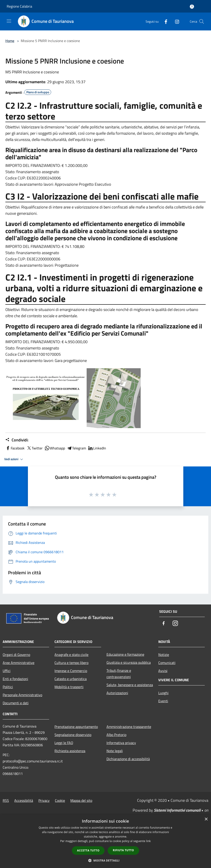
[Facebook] (164, 21)
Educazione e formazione (125, 654)
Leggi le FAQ (64, 743)
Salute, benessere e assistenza (130, 685)
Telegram (76, 448)
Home (10, 41)
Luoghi (163, 693)
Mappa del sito (81, 800)
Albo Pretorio (116, 735)
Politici (8, 687)
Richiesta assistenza (70, 751)
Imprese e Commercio (71, 671)
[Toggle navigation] (9, 21)
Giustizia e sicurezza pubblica (129, 662)
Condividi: (17, 440)
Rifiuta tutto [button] (123, 850)
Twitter (34, 448)
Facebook (15, 448)
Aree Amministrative (19, 663)
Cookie (60, 800)
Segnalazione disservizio (73, 735)
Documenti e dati (16, 703)
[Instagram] (175, 21)
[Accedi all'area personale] (192, 7)
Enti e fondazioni (15, 679)
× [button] (206, 819)
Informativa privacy (121, 743)
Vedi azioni (14, 459)
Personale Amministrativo (22, 695)
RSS (6, 800)
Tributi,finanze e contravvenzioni (119, 674)
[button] (106, 860)
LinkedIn (97, 448)
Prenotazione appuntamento (76, 727)
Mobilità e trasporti (69, 687)
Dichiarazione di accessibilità (128, 759)
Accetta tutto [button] (88, 850)
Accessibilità (24, 800)
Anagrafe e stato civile (71, 655)
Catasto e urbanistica (71, 679)
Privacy (44, 800)
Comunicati (167, 663)
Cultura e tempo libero (71, 663)
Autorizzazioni (117, 693)
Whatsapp (55, 448)
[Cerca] (202, 21)
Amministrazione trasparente (129, 727)
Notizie (164, 655)
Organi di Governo (16, 655)
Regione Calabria (19, 6)
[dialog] (105, 841)
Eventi (163, 701)
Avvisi (163, 671)
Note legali (115, 751)
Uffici (7, 671)
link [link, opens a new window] (148, 841)
